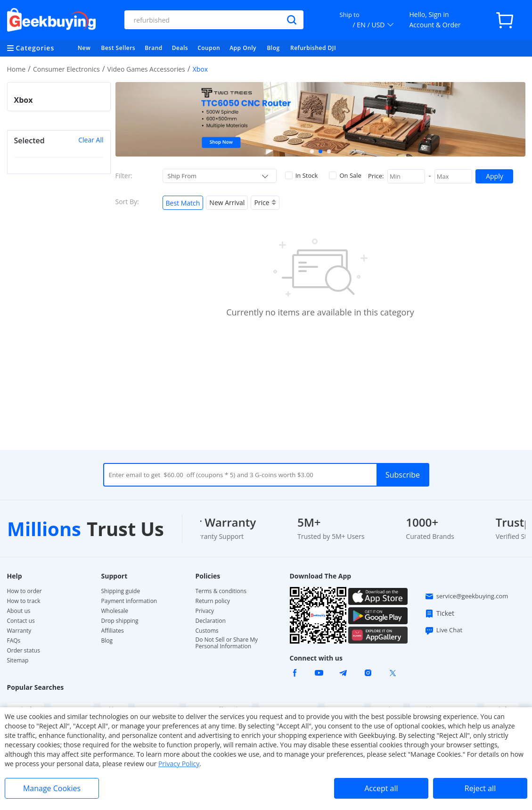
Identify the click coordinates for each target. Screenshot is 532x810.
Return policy (213, 601)
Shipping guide (121, 591)
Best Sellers (119, 48)
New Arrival (227, 202)
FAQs (14, 641)
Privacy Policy (179, 764)
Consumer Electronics (66, 69)
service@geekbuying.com (467, 596)
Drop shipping (120, 621)
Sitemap (18, 660)
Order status (24, 651)
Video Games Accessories (146, 69)
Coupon (209, 48)
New (84, 48)
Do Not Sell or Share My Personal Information (227, 643)
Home (16, 69)
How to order (25, 591)
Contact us (21, 621)
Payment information (129, 601)
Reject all (480, 788)
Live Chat (443, 630)
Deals (180, 48)
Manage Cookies (52, 788)
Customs (207, 631)
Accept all (381, 788)
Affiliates (113, 631)
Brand (154, 48)
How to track (24, 601)
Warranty (19, 631)
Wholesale (115, 611)
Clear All (91, 140)
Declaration (211, 621)
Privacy (205, 611)
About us (19, 611)
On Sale (345, 175)
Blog (273, 48)
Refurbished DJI (313, 48)
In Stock (302, 175)
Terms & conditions (221, 591)
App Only (243, 48)
